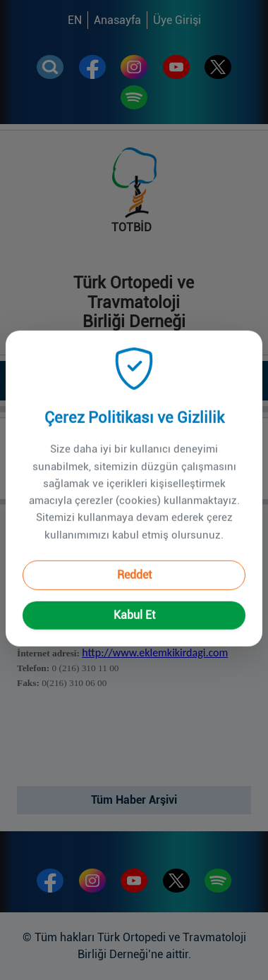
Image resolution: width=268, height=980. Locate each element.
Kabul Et (134, 596)
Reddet (134, 556)
